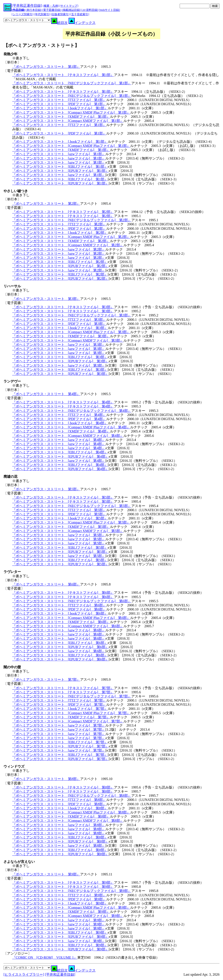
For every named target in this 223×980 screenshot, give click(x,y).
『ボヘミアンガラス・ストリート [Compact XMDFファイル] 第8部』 (68, 821)
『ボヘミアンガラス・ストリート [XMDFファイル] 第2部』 (61, 241)
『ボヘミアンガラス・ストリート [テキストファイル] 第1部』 (63, 75)
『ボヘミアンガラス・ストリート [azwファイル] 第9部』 (59, 920)
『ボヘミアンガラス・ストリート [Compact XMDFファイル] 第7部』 (68, 721)
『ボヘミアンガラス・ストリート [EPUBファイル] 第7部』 (61, 746)
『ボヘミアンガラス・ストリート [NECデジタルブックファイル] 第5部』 (72, 506)
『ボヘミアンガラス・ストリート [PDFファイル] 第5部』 (59, 514)
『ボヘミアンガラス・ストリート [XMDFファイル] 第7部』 (61, 717)
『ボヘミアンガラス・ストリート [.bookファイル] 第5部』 (60, 518)
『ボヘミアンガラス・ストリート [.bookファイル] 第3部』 (60, 328)
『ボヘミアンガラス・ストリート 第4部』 (46, 394)
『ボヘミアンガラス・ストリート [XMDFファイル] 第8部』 (61, 816)
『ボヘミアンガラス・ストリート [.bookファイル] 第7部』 (60, 709)
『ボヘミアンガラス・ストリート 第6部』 (46, 584)
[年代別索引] (42, 14)
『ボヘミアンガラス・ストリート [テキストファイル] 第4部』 (63, 402)
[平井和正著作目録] (27, 6)
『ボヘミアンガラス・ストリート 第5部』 (46, 489)
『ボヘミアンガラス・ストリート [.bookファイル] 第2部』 (60, 233)
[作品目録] (18, 10)
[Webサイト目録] (109, 10)
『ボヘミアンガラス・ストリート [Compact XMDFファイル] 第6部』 (68, 626)
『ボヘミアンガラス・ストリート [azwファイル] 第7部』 (59, 725)
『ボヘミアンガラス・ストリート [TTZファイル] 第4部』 (59, 415)
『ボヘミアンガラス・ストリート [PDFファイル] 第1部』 (59, 104)
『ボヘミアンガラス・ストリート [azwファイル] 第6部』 (59, 630)
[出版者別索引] (60, 14)
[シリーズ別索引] (23, 14)
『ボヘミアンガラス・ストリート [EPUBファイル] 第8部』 (61, 841)
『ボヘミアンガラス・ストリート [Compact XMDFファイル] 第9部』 (68, 916)
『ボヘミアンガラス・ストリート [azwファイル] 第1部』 (59, 154)
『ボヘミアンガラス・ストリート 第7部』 (46, 680)
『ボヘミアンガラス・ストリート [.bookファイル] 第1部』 (60, 108)
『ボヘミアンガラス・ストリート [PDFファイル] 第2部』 (59, 229)
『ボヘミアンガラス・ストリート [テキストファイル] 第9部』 (63, 883)
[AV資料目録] (90, 10)
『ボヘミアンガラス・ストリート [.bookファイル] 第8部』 (60, 808)
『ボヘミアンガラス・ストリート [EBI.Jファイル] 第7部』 (60, 742)
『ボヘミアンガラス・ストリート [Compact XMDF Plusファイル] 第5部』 (71, 522)
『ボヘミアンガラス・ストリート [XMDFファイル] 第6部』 (61, 622)
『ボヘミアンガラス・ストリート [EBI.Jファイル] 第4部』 (60, 452)
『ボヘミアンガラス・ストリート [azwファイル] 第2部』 (59, 249)
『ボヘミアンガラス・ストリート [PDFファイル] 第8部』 (59, 804)
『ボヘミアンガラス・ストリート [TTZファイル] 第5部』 (59, 510)
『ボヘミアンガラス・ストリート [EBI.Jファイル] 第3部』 (60, 357)
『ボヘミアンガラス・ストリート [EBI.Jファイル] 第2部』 (60, 262)
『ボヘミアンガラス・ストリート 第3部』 (46, 299)
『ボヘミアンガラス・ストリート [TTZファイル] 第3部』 (59, 320)
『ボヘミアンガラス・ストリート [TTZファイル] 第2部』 (59, 224)
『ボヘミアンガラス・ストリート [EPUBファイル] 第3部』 (61, 361)
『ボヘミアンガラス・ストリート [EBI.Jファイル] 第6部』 (60, 643)
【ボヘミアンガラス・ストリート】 (41, 45)
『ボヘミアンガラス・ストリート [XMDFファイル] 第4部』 (61, 431)
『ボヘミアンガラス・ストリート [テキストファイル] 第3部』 (63, 307)
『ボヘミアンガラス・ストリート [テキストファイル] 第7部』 (63, 688)
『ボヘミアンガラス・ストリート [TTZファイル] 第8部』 (59, 800)
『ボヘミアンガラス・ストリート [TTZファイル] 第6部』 (59, 605)
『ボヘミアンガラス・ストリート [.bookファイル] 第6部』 (60, 613)
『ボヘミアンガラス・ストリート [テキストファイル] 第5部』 (63, 497)
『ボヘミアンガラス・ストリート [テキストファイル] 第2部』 (63, 212)
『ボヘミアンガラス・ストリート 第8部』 (46, 779)
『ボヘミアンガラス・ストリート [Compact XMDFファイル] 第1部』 (68, 121)
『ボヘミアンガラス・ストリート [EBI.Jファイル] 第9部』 (60, 933)
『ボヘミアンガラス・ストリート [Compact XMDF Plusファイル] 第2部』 (71, 237)
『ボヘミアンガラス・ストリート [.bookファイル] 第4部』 (60, 423)
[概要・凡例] (51, 6)
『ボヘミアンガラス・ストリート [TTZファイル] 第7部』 (59, 700)
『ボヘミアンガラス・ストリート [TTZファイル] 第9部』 (59, 895)
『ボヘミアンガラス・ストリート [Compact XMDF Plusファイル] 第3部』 (71, 332)
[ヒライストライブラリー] (24, 974)
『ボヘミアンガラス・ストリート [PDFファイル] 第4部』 (59, 419)
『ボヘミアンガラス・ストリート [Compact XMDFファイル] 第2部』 (68, 245)
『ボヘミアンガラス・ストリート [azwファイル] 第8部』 (59, 825)
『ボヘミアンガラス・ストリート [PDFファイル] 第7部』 (59, 705)
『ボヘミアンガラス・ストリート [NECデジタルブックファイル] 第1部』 (72, 83)
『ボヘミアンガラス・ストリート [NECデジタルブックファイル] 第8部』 (72, 796)
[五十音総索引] (80, 14)
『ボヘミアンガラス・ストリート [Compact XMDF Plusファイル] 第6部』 (71, 618)
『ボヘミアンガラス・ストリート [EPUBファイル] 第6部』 (61, 647)
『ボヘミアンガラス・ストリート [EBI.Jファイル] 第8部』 (60, 837)
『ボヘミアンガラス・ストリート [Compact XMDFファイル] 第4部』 (68, 436)
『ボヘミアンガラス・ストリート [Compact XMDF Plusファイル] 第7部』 (71, 713)
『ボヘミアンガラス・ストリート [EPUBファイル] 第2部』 (61, 266)
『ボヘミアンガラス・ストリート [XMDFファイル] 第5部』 (61, 527)
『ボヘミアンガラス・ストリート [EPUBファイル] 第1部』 (61, 171)
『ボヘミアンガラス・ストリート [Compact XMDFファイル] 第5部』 (68, 531)
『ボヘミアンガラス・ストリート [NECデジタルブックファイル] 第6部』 (72, 601)
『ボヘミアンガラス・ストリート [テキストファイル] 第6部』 (63, 593)
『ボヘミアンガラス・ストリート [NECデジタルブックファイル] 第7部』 (72, 696)
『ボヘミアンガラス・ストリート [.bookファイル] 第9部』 (60, 903)
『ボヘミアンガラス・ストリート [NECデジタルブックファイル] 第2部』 (72, 220)
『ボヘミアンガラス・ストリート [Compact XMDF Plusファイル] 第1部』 (71, 112)
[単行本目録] (34, 10)
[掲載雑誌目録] (71, 10)
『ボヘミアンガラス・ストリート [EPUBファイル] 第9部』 (61, 937)
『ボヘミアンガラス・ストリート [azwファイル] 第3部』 (59, 345)
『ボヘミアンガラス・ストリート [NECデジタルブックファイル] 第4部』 (72, 411)
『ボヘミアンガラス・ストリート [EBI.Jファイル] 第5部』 (60, 548)
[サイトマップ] (69, 6)
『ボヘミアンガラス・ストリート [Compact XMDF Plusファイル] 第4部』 (71, 427)
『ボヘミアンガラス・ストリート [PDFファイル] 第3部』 (59, 324)
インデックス (82, 23)
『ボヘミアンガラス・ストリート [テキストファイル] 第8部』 (63, 787)
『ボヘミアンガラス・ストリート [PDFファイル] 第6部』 (59, 609)
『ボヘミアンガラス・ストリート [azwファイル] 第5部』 (59, 535)
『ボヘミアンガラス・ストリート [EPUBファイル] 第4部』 (61, 457)
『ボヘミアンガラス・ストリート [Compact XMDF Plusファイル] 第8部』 (71, 812)
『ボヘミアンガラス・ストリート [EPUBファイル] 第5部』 (61, 552)
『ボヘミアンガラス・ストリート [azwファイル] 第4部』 (59, 440)
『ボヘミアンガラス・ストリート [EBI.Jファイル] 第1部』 (60, 167)
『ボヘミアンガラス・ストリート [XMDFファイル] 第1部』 (61, 117)
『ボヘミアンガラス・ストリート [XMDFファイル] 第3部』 (61, 336)
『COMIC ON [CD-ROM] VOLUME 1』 (45, 958)
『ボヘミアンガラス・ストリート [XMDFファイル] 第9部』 (61, 912)
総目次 (59, 23)
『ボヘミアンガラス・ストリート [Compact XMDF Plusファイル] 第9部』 (71, 908)
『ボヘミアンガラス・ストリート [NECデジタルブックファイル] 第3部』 (72, 315)
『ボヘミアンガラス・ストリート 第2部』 (46, 204)
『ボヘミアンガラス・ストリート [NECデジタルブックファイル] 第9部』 (72, 891)
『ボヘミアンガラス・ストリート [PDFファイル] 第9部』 (59, 899)
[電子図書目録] (52, 10)
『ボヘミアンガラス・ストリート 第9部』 (46, 874)
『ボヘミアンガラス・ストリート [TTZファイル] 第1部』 (59, 100)
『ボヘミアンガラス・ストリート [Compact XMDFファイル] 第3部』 (68, 340)
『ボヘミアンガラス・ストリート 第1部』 (46, 67)
